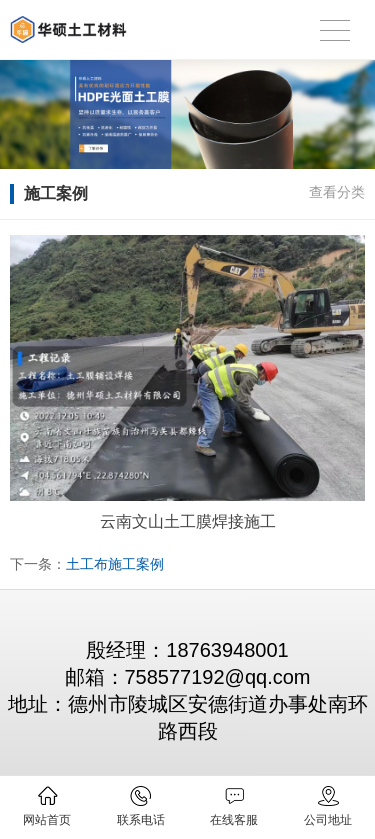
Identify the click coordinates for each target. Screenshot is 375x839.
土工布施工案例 (115, 564)
